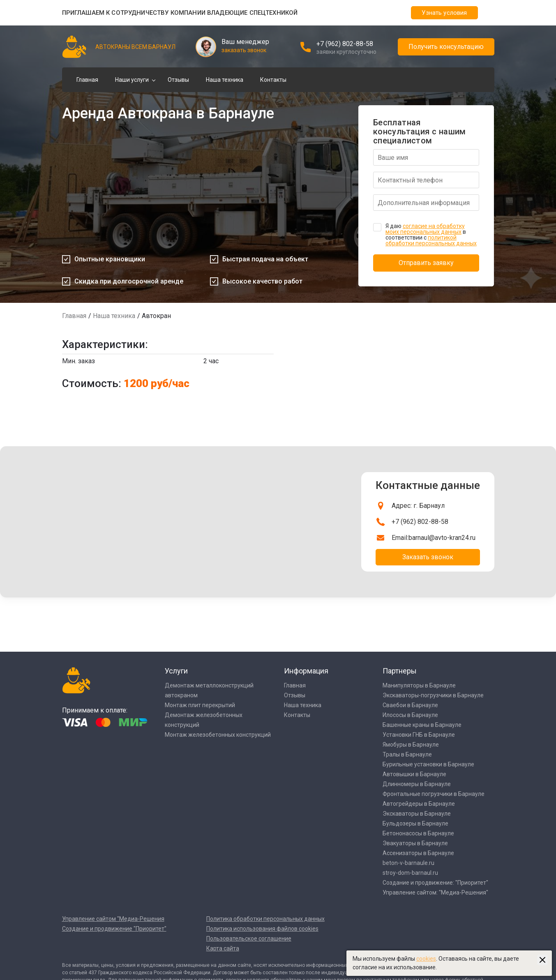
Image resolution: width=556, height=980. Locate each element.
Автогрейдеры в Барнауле (419, 804)
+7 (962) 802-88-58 (345, 44)
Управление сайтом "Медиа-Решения (113, 919)
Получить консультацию (446, 47)
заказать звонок (244, 50)
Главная (87, 80)
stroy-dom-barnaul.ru (410, 873)
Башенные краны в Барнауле (422, 725)
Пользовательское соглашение (249, 938)
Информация (306, 671)
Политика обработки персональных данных (265, 919)
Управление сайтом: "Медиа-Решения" (435, 892)
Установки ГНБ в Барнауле (419, 735)
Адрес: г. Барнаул (418, 506)
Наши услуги (132, 80)
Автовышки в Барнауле (414, 774)
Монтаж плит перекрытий (200, 705)
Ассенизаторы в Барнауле (418, 853)
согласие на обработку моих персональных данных (425, 229)
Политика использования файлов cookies (262, 929)
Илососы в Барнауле (410, 715)
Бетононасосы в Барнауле (418, 833)
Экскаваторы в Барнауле (417, 814)
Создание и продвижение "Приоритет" (114, 929)
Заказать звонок (428, 557)
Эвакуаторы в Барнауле (415, 843)
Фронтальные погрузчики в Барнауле (434, 794)
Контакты (273, 80)
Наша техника (225, 80)
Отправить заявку (426, 263)
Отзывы (178, 80)
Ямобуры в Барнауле (411, 745)
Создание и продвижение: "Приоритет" (435, 883)
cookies (426, 959)
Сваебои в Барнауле (410, 705)
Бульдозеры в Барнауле (415, 823)
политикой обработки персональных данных (431, 240)
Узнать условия (444, 13)
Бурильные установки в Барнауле (428, 764)
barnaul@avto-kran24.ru (442, 538)
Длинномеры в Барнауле (417, 784)
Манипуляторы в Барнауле (419, 685)
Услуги (176, 671)
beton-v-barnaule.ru (408, 863)
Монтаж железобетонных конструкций (218, 735)
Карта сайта (223, 948)
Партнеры (400, 671)
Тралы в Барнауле (407, 754)
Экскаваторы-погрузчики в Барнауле (433, 695)
